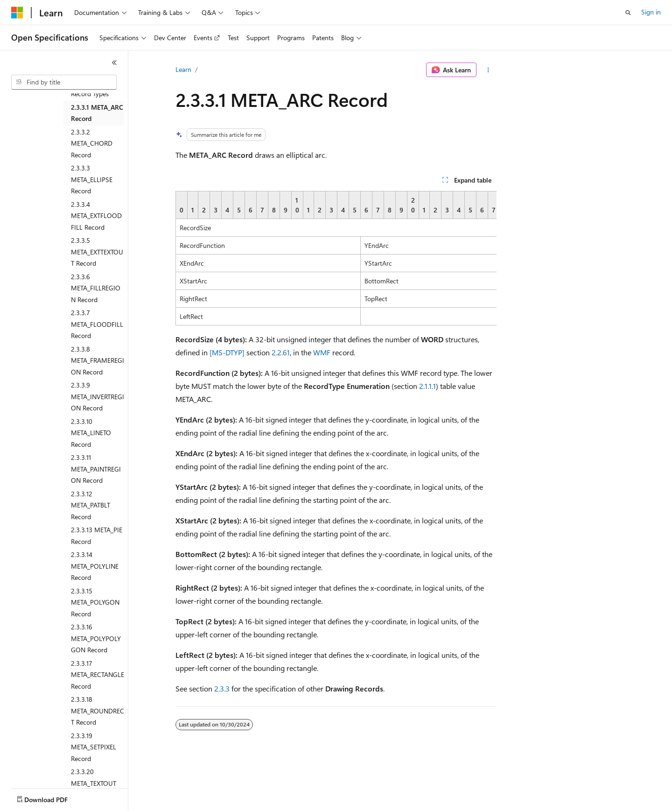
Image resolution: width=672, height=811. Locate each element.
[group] (336, 258)
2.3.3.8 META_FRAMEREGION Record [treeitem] (98, 360)
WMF (322, 352)
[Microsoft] (17, 13)
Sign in (651, 12)
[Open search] (628, 13)
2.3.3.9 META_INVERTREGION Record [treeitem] (98, 396)
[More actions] (488, 70)
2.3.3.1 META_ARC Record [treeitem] (97, 113)
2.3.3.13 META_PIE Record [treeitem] (97, 536)
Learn (183, 69)
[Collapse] (114, 63)
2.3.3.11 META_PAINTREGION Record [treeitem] (96, 469)
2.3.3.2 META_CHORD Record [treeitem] (92, 143)
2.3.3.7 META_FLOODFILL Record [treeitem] (97, 324)
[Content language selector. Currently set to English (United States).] (54, 797)
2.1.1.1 (427, 386)
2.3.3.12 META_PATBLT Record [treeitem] (91, 505)
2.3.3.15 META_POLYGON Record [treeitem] (95, 602)
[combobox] (64, 82)
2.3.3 (222, 688)
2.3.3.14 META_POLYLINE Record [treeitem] (95, 566)
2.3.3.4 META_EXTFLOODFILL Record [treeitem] (96, 216)
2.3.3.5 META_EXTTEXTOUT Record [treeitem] (97, 252)
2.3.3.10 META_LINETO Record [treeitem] (91, 433)
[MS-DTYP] (227, 352)
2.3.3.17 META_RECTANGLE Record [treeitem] (98, 675)
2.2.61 (281, 352)
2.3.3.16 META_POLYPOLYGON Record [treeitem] (96, 638)
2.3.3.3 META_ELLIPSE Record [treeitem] (92, 179)
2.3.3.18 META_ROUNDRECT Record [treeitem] (98, 711)
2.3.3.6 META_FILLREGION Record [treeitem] (96, 288)
